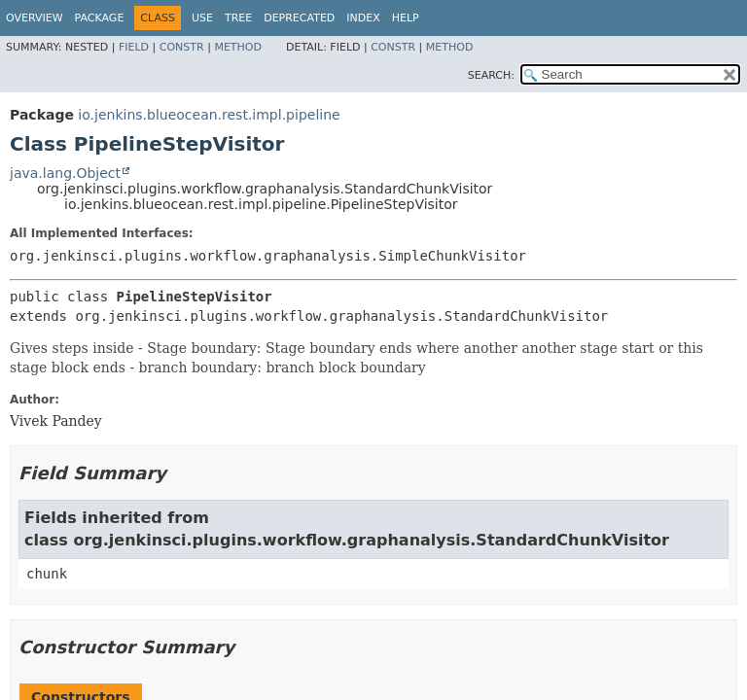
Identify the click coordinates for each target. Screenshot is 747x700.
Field (134, 47)
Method (238, 47)
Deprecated (299, 18)
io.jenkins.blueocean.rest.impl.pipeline (209, 115)
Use (202, 18)
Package (100, 18)
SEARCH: (491, 75)
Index (363, 18)
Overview (35, 18)
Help (406, 18)
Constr (182, 47)
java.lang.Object (65, 173)
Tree (238, 18)
